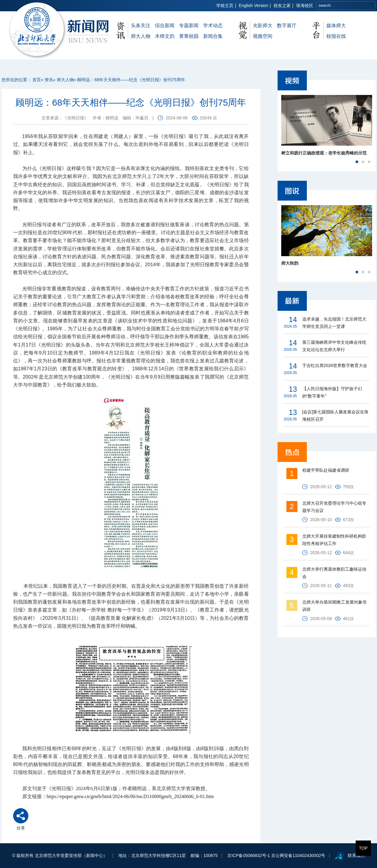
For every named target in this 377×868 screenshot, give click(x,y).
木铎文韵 (165, 36)
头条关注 (141, 25)
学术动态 (213, 25)
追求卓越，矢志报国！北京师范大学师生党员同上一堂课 (334, 323)
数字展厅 (287, 25)
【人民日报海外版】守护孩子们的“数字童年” (332, 392)
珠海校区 (305, 5)
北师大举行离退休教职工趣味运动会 (334, 573)
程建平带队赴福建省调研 (326, 470)
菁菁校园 (189, 36)
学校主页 (225, 5)
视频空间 (263, 36)
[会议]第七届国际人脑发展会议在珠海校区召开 (336, 416)
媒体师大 (336, 25)
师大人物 (141, 36)
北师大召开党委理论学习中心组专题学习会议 (334, 507)
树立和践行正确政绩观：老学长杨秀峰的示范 (324, 153)
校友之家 (282, 5)
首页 (37, 80)
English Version (254, 5)
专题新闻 (189, 25)
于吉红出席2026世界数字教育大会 (335, 365)
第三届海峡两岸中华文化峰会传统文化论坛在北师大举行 (334, 346)
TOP (363, 848)
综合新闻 (165, 25)
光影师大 (263, 25)
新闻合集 (213, 36)
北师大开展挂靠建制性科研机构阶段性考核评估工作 (334, 540)
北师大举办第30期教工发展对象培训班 (335, 606)
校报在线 (336, 36)
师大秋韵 (290, 263)
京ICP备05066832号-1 (249, 855)
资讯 (49, 80)
